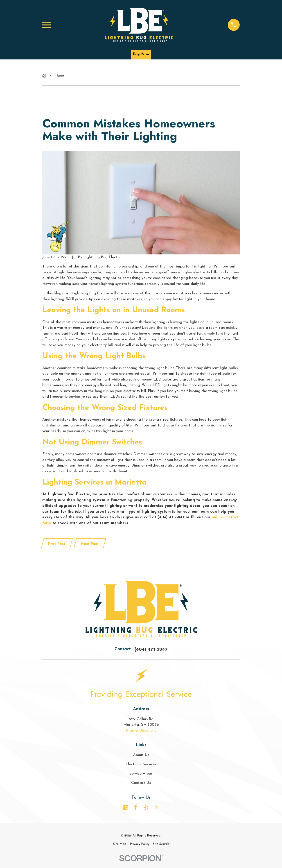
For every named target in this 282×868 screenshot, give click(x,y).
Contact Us (141, 783)
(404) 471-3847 (151, 649)
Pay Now (141, 54)
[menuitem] (120, 844)
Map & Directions (141, 731)
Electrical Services (141, 764)
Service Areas (141, 774)
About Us (141, 755)
